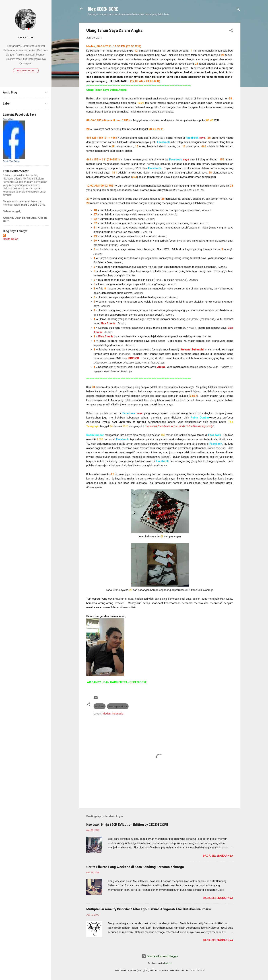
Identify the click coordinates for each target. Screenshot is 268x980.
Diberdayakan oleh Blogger (160, 956)
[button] (231, 31)
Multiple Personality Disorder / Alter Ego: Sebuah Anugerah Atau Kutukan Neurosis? (149, 909)
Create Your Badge (11, 161)
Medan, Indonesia (113, 714)
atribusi (100, 706)
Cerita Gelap (11, 239)
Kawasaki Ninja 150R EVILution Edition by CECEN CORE (127, 825)
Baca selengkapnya (218, 856)
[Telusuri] (238, 10)
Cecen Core (26, 37)
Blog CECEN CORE (103, 9)
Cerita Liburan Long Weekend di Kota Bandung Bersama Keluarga (135, 867)
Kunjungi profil (26, 71)
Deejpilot (168, 963)
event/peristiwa (118, 706)
